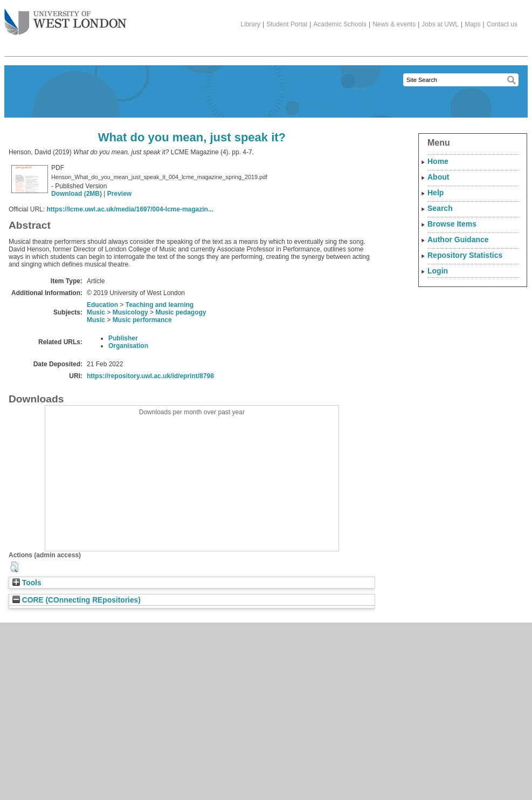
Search (440, 208)
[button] (14, 567)
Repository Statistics (465, 255)
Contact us (502, 24)
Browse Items (452, 224)
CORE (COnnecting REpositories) (77, 600)
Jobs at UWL (440, 24)
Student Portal (287, 24)
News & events (394, 24)
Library (250, 24)
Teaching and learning (160, 305)
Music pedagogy (181, 312)
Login (438, 271)
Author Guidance (458, 240)
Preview (119, 194)
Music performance (142, 320)
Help (436, 193)
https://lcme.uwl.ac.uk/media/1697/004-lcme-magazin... (130, 209)
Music (96, 312)
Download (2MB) (77, 194)
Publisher (123, 338)
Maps (472, 24)
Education (102, 305)
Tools (27, 583)
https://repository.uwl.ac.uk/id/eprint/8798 (150, 376)
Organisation (128, 346)
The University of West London (65, 18)
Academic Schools (340, 24)
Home (438, 161)
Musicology (130, 312)
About (438, 177)
